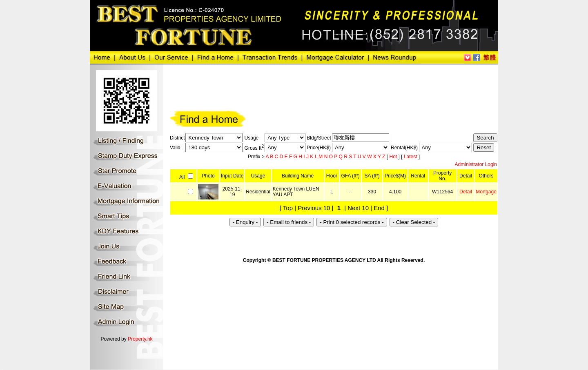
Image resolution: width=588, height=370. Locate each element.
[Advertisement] (318, 86)
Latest (411, 157)
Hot (394, 157)
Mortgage (486, 192)
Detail (466, 192)
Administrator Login (476, 164)
